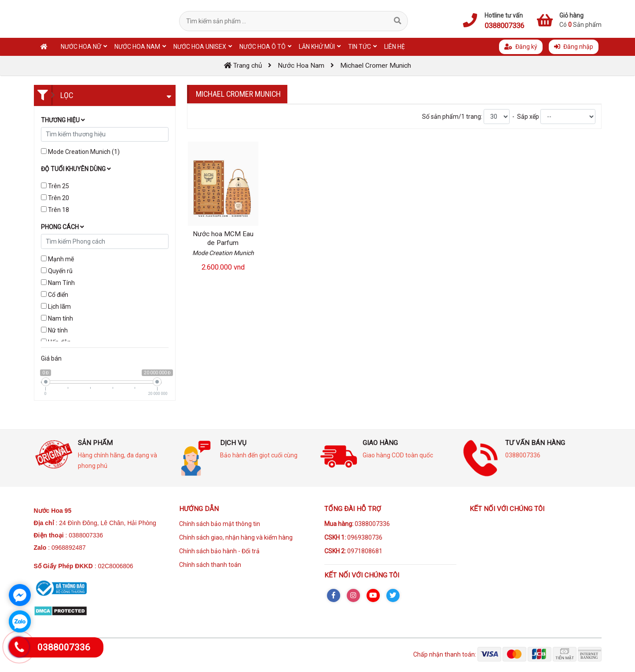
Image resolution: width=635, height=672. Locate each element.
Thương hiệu (63, 120)
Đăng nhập (574, 47)
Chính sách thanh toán (210, 565)
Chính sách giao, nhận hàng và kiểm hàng (236, 537)
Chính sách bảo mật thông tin (220, 524)
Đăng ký (521, 47)
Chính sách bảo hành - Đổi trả (219, 551)
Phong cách (62, 227)
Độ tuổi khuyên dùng (76, 169)
